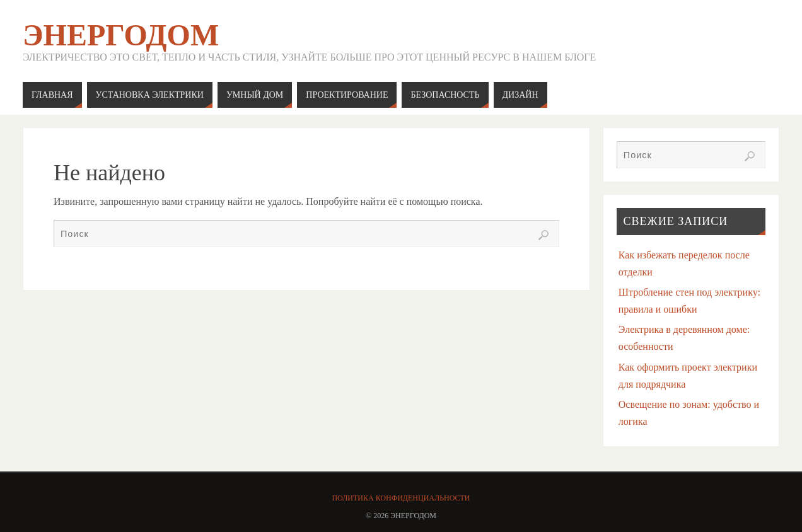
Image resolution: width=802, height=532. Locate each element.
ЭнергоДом (121, 35)
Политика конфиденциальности (401, 498)
